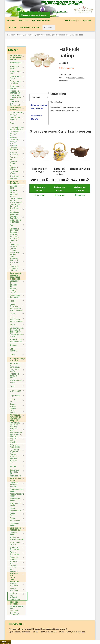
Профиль (87, 21)
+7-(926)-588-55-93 (31, 12)
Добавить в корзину (40, 187)
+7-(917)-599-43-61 (59, 12)
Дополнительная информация (39, 107)
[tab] (39, 98)
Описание (36, 97)
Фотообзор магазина (31, 28)
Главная (11, 20)
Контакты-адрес (17, 624)
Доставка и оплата (41, 20)
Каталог (13, 28)
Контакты (24, 20)
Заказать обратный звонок (34, 15)
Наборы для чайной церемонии (57, 35)
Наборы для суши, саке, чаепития (30, 35)
